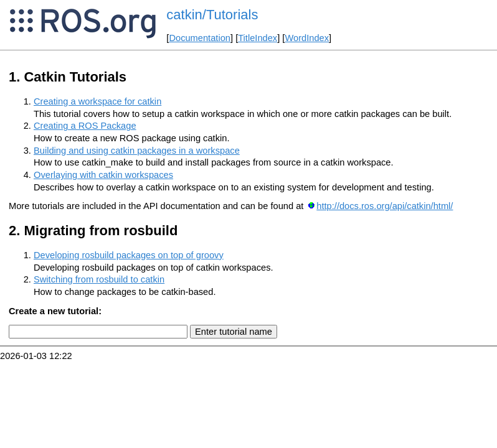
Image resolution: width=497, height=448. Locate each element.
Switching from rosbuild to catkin (99, 279)
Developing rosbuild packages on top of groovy (129, 255)
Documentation (200, 38)
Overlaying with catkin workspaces (103, 175)
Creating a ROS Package (85, 126)
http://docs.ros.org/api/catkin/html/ (385, 206)
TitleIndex (258, 38)
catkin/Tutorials (212, 15)
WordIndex (307, 38)
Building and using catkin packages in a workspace (137, 151)
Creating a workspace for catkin (97, 101)
